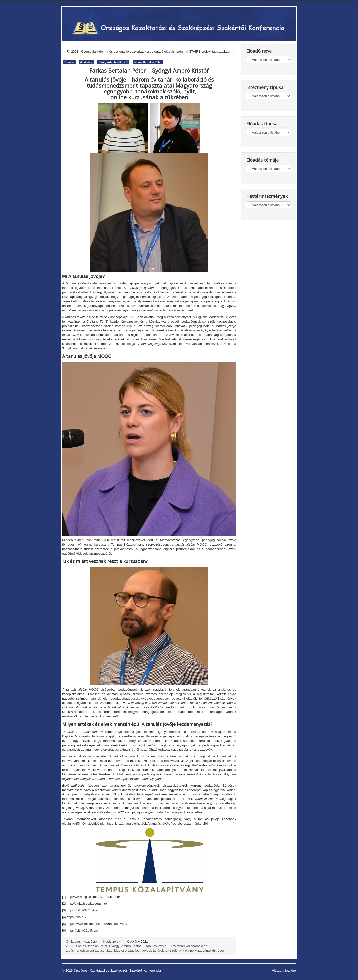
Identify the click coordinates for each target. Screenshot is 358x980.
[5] (79, 823)
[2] (106, 321)
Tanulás (69, 62)
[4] (179, 819)
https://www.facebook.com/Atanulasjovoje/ (97, 924)
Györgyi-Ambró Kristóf (113, 62)
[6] (206, 823)
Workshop (87, 62)
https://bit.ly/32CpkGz (82, 910)
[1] (226, 317)
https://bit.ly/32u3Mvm (82, 930)
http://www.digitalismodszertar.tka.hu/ (93, 897)
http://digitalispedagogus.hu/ (87, 904)
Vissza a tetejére (284, 970)
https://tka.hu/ (76, 917)
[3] (82, 808)
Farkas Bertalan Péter (148, 62)
